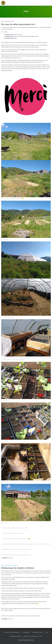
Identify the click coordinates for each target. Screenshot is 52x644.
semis (12, 22)
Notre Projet (26, 632)
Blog (3, 22)
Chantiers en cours (37, 632)
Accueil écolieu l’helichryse (12, 632)
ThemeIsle (31, 640)
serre (16, 565)
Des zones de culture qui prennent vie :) (18, 24)
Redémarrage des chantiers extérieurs (18, 568)
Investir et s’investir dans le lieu (33, 636)
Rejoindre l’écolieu (16, 636)
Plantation (7, 22)
